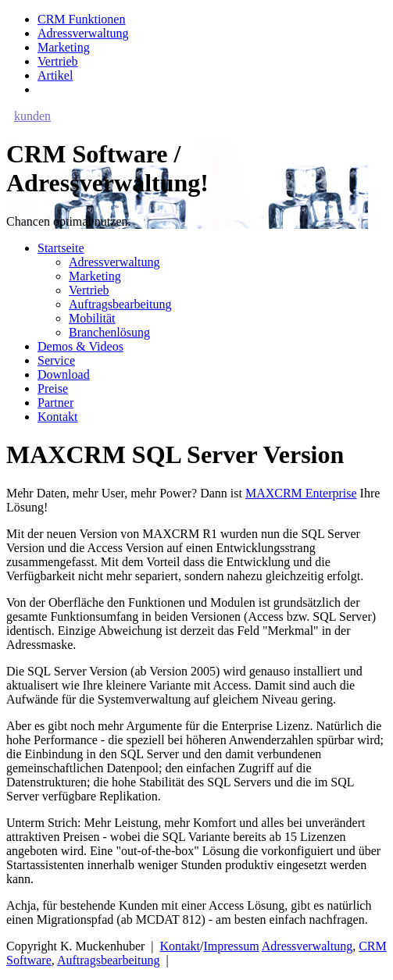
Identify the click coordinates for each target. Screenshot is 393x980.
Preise (53, 388)
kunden (32, 116)
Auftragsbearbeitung (120, 304)
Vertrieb (58, 61)
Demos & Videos (80, 346)
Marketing (64, 47)
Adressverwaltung (83, 33)
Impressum (232, 946)
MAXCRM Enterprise (301, 493)
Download (64, 374)
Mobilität (92, 318)
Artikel (55, 75)
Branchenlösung (109, 332)
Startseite (61, 248)
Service (56, 360)
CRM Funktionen (81, 19)
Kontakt (58, 417)
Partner (55, 403)
